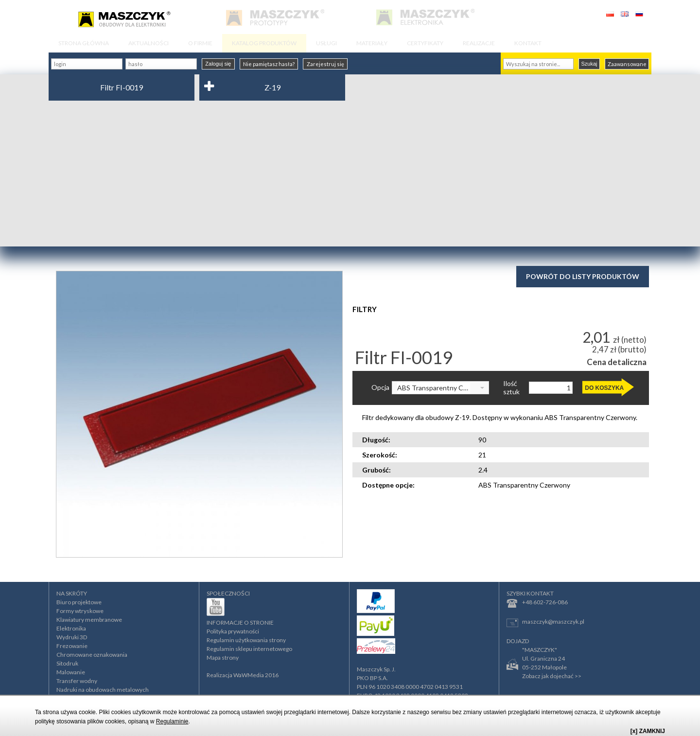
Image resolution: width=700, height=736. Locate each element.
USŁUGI (326, 43)
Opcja (380, 387)
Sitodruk (67, 663)
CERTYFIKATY (425, 43)
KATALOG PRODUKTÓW (264, 43)
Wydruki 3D (72, 637)
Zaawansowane (627, 64)
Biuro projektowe (79, 602)
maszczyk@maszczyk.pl (545, 622)
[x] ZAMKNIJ (648, 731)
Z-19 (272, 87)
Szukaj (589, 64)
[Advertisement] (350, 174)
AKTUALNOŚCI (149, 43)
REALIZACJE (479, 43)
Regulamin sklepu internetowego (249, 649)
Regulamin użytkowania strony (246, 640)
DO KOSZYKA (604, 388)
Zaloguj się (218, 64)
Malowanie (71, 672)
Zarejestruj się (325, 64)
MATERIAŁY (372, 43)
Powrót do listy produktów (583, 276)
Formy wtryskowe (80, 611)
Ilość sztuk (511, 388)
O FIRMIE (200, 43)
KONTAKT (528, 43)
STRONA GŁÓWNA (84, 43)
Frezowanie (72, 646)
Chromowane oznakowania (92, 655)
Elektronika (71, 628)
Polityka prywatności (233, 631)
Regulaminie (172, 721)
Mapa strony (223, 657)
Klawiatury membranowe (89, 620)
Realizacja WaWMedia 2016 (243, 675)
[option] (199, 414)
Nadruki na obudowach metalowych (103, 690)
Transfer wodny (77, 681)
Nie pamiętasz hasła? (269, 64)
